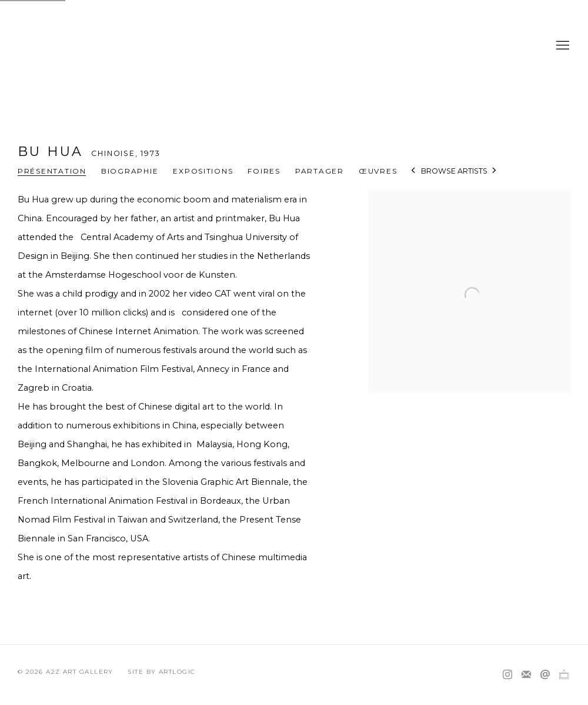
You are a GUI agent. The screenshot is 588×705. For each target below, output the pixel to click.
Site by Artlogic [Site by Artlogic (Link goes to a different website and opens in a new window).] (161, 672)
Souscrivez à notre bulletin (526, 675)
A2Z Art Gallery (294, 46)
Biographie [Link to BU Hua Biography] (130, 171)
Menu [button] (562, 46)
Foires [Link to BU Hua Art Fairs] (264, 171)
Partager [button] (320, 171)
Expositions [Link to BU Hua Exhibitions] (203, 171)
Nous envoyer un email (545, 675)
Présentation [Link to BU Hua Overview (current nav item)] (52, 171)
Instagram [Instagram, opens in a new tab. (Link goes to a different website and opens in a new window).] (507, 675)
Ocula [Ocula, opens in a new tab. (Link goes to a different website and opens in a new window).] (564, 675)
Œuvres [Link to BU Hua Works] (378, 171)
